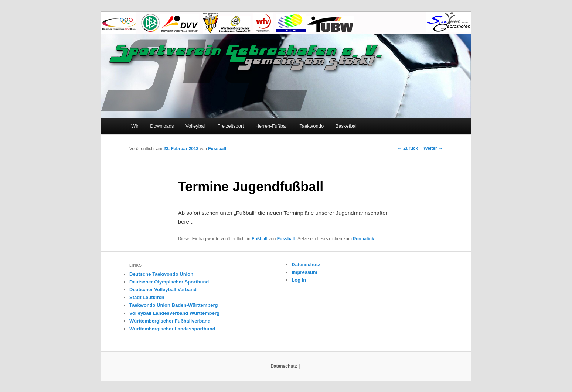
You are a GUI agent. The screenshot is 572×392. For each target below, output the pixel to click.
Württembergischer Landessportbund (172, 329)
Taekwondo (311, 126)
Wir (135, 126)
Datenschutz (306, 264)
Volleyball (196, 126)
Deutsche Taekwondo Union (161, 274)
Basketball (347, 126)
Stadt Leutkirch (147, 297)
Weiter (433, 148)
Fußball (260, 239)
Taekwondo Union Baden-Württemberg (174, 305)
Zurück (408, 148)
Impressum (304, 272)
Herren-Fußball (271, 126)
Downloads (162, 126)
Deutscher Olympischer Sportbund (169, 282)
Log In (299, 280)
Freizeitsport (231, 126)
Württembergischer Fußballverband (170, 321)
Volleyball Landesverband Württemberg (174, 313)
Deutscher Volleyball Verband (163, 290)
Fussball (217, 149)
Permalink (363, 239)
